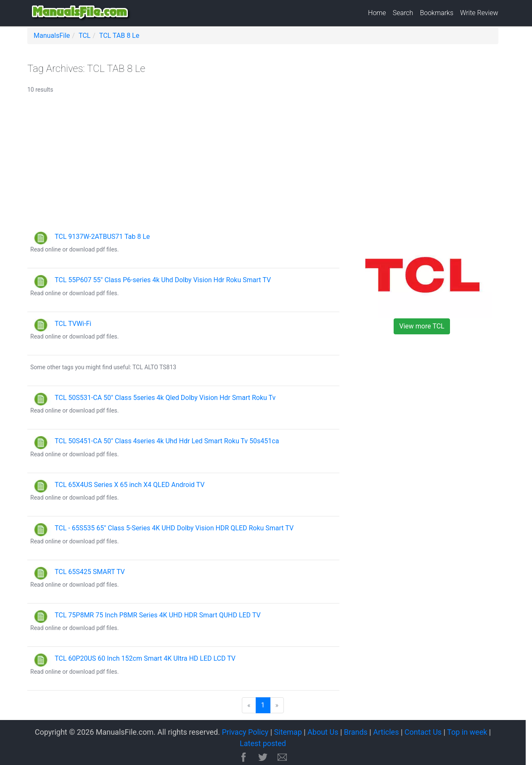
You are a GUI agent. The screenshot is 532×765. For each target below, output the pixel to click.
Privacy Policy (245, 732)
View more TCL (422, 326)
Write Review (479, 13)
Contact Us (423, 732)
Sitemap (288, 732)
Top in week (467, 732)
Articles (386, 732)
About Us (323, 732)
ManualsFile (52, 36)
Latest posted (263, 743)
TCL (85, 36)
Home (377, 13)
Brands (356, 732)
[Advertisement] (263, 167)
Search (403, 13)
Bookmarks (437, 13)
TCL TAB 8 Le (119, 36)
